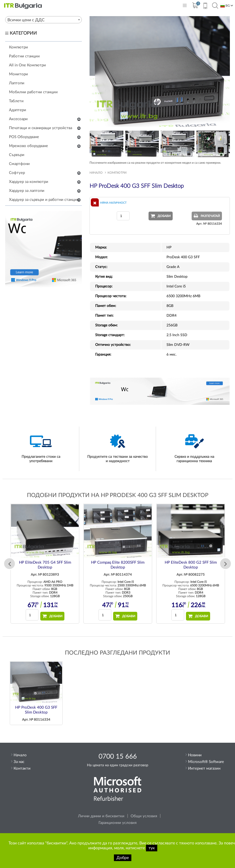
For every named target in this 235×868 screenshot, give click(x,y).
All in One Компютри (27, 65)
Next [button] (226, 564)
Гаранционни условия (117, 823)
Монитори (18, 74)
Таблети (16, 101)
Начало (96, 173)
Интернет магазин (204, 768)
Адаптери (18, 110)
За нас (19, 762)
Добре (123, 858)
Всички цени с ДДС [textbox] (26, 20)
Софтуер (17, 173)
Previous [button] (9, 564)
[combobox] (43, 20)
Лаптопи (17, 83)
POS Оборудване (24, 137)
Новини (195, 755)
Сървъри (17, 155)
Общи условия (144, 816)
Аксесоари (18, 119)
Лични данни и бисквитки (101, 816)
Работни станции (24, 56)
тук (152, 848)
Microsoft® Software (206, 762)
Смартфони (19, 164)
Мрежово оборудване (28, 146)
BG (225, 6)
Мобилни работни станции (33, 92)
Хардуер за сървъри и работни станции (44, 200)
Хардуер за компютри (29, 182)
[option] (45, 564)
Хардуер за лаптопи (27, 191)
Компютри (18, 47)
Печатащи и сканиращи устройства (41, 128)
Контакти (22, 768)
